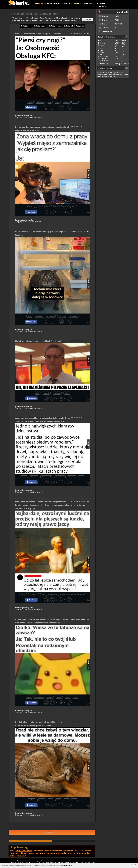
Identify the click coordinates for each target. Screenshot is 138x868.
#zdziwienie (40, 102)
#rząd (67, 800)
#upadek (46, 393)
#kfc (50, 102)
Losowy (49, 4)
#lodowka (39, 316)
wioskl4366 (108, 72)
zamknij (134, 864)
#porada (42, 800)
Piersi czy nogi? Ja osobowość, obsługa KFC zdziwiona (38, 34)
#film (37, 393)
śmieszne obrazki (51, 853)
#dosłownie (73, 316)
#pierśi (30, 102)
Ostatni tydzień (40, 26)
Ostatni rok (69, 26)
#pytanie (65, 207)
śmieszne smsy (21, 856)
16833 (117, 16)
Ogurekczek (111, 76)
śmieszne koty (84, 853)
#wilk (59, 800)
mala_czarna (104, 57)
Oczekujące (67, 4)
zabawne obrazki (39, 851)
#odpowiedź (39, 697)
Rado (102, 55)
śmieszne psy (72, 853)
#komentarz (33, 594)
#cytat (44, 594)
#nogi (57, 102)
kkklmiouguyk (103, 74)
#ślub (29, 697)
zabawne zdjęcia (18, 853)
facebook (12, 856)
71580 (117, 20)
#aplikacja (57, 393)
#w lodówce (50, 316)
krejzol (102, 45)
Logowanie (101, 4)
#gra (56, 207)
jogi (114, 72)
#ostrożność (54, 594)
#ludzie (23, 594)
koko (101, 47)
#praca (31, 207)
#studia (24, 477)
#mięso (48, 207)
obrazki (42, 853)
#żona (40, 207)
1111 (111, 74)
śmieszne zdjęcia (68, 851)
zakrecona (104, 60)
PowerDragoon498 (121, 74)
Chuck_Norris (104, 59)
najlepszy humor (34, 853)
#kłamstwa (72, 477)
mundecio (120, 72)
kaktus (102, 53)
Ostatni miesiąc (55, 26)
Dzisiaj (117, 64)
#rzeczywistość (47, 477)
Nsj (105, 76)
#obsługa (66, 102)
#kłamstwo (34, 477)
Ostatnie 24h (26, 26)
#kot (29, 316)
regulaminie (68, 865)
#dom (51, 800)
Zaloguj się (18, 117)
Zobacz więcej (107, 32)
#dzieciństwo (60, 477)
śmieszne (48, 851)
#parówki (62, 316)
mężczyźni (79, 850)
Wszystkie (125, 64)
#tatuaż (50, 697)
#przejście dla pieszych (69, 594)
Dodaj (57, 4)
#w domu (32, 800)
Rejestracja (101, 7)
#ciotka (59, 697)
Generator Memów (84, 4)
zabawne (88, 851)
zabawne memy (57, 851)
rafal (102, 51)
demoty (62, 853)
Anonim (102, 43)
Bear (101, 49)
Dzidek (100, 72)
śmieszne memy (24, 850)
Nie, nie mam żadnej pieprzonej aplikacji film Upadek (38, 341)
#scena (67, 393)
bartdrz (100, 76)
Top (39, 4)
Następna (49, 832)
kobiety (12, 851)
